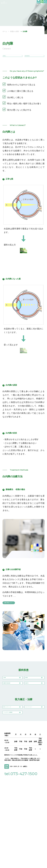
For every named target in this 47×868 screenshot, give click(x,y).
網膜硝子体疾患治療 (12, 695)
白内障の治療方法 (31, 57)
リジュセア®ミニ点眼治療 (11, 737)
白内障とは (7, 57)
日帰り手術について (15, 607)
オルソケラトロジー (33, 725)
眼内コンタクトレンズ (12, 725)
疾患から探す (15, 31)
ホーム (5, 31)
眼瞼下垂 (30, 694)
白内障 (7, 685)
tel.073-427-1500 (21, 802)
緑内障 (29, 685)
